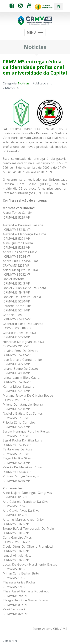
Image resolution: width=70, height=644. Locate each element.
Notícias (24, 83)
